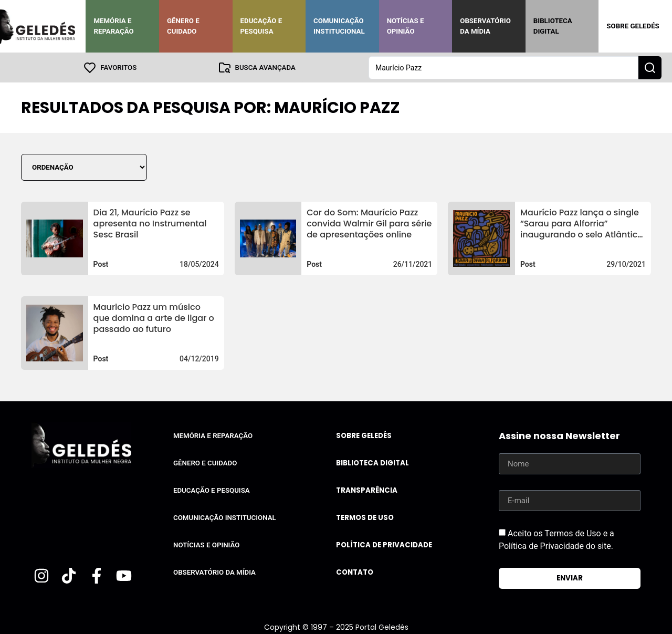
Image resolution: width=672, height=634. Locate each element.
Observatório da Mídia (485, 26)
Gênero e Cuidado (183, 26)
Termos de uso (365, 517)
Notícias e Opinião (406, 26)
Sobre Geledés (633, 26)
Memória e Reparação (113, 26)
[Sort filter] (84, 167)
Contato (355, 572)
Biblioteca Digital (553, 26)
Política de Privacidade (384, 544)
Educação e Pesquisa (261, 26)
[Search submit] (650, 67)
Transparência (367, 490)
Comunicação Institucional (339, 26)
